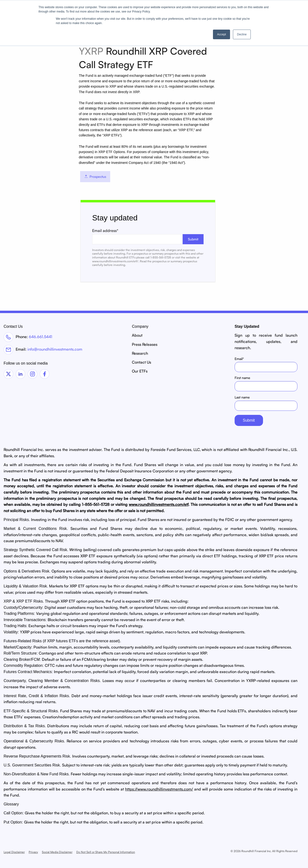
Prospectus (95, 177)
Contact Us (141, 362)
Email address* (148, 236)
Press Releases (145, 344)
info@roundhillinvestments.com (55, 349)
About (137, 335)
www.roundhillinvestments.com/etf (159, 504)
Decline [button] (242, 34)
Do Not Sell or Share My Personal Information (106, 852)
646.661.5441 (41, 337)
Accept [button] (221, 34)
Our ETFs (140, 371)
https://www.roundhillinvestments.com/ (159, 789)
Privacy (33, 852)
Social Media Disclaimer (57, 852)
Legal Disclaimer (14, 852)
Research (140, 353)
